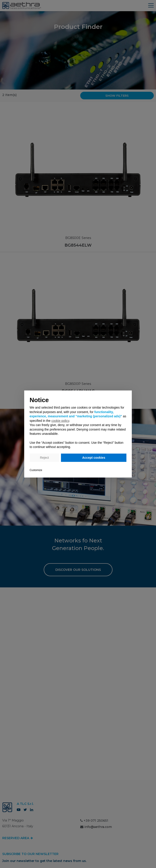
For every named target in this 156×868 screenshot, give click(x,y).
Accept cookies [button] (94, 458)
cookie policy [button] (60, 421)
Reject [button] (44, 458)
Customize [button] (36, 470)
